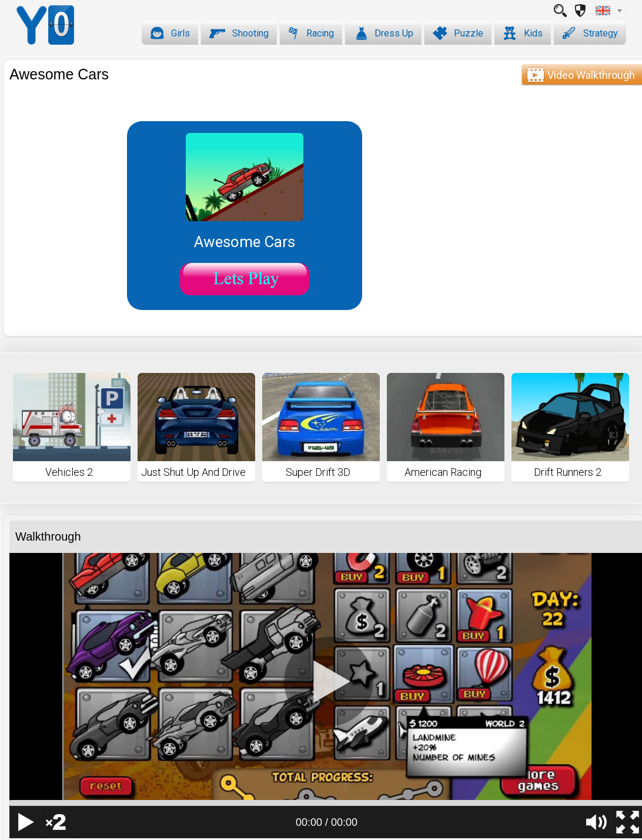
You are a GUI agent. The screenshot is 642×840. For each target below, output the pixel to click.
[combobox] (608, 11)
